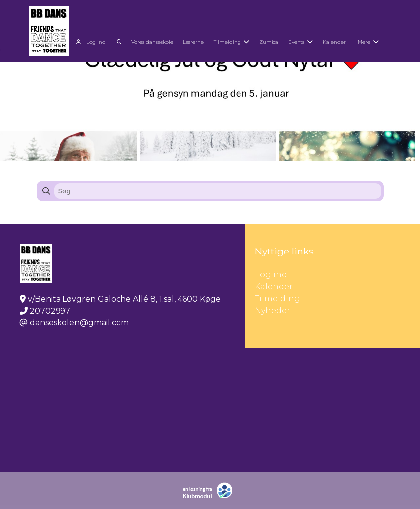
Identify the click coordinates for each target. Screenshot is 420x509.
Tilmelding (277, 298)
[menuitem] (92, 41)
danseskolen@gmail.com (79, 323)
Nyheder (272, 310)
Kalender (274, 286)
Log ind (91, 42)
